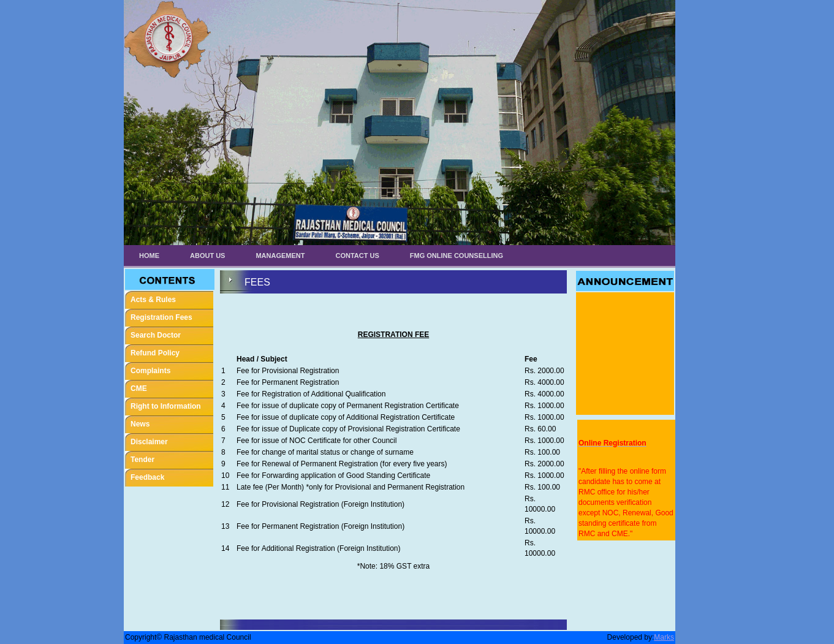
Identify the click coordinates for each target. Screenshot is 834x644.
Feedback (147, 477)
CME (139, 388)
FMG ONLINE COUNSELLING (457, 256)
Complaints (150, 371)
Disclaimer (149, 442)
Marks (664, 637)
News (140, 424)
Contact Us (358, 256)
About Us (207, 256)
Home (149, 256)
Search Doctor (156, 335)
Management (280, 256)
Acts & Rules (153, 300)
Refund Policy (155, 353)
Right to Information (166, 406)
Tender (142, 460)
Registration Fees (161, 317)
